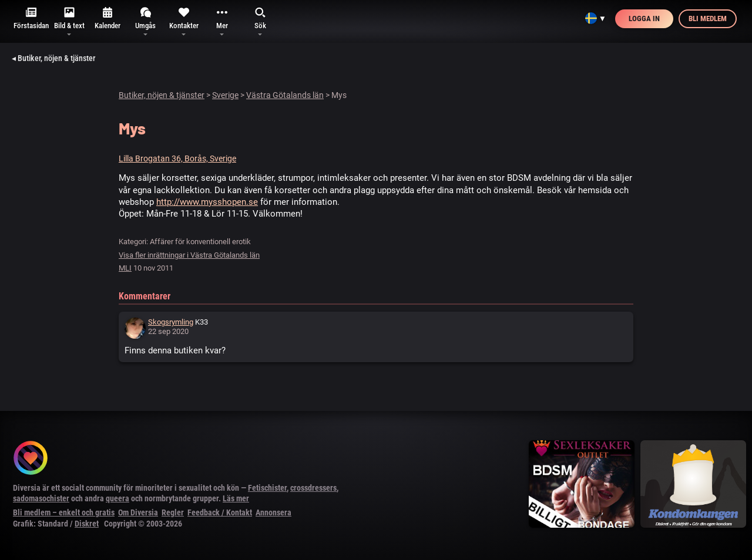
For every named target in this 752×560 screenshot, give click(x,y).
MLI (125, 268)
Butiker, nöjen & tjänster (162, 95)
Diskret (87, 524)
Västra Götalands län (285, 95)
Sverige (225, 95)
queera (117, 498)
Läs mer (236, 498)
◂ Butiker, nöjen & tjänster (53, 58)
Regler (173, 512)
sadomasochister (41, 498)
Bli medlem (708, 18)
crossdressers (313, 488)
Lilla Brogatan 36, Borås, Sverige (177, 158)
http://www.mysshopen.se (207, 202)
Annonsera (273, 512)
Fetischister (267, 488)
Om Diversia (138, 512)
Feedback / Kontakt (220, 512)
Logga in (644, 18)
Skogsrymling (171, 322)
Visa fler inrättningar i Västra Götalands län (189, 255)
